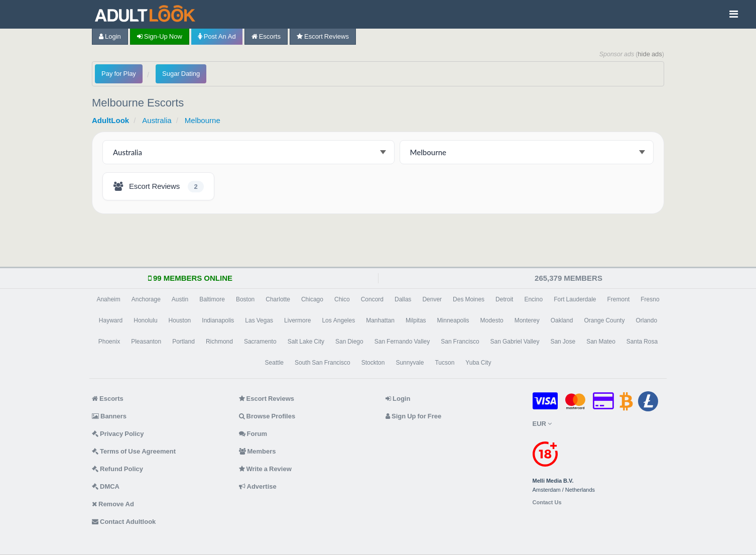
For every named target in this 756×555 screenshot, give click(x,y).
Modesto (492, 320)
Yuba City (478, 363)
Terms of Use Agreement (134, 451)
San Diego (349, 342)
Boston (245, 299)
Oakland (562, 320)
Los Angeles (338, 320)
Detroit (504, 299)
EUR (542, 424)
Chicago (312, 299)
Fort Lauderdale (575, 299)
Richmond (219, 342)
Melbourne (203, 120)
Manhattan (380, 320)
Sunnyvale (410, 363)
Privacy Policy (118, 434)
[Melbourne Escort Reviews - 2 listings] (158, 186)
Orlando (646, 320)
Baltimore (212, 299)
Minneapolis (453, 320)
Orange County (604, 320)
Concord (372, 299)
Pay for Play (119, 74)
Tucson (445, 363)
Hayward (111, 320)
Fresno (650, 299)
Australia (157, 120)
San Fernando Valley (402, 342)
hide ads (650, 54)
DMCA (106, 486)
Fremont (619, 299)
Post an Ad (217, 36)
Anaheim (108, 299)
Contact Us (547, 503)
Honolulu (145, 320)
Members (258, 451)
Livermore (297, 320)
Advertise (258, 486)
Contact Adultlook (124, 522)
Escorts (266, 36)
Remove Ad (113, 504)
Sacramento (260, 342)
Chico (342, 299)
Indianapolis (218, 320)
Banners (109, 416)
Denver (432, 299)
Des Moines (469, 299)
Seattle (274, 363)
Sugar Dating (181, 74)
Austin (180, 299)
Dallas (403, 299)
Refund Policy (117, 469)
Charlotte (278, 299)
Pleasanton (146, 342)
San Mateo (601, 342)
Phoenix (109, 342)
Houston (180, 320)
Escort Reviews (323, 36)
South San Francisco (323, 363)
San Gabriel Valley (515, 342)
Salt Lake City (306, 342)
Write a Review (265, 469)
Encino (533, 299)
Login (110, 36)
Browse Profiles (267, 416)
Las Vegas (259, 320)
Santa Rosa (642, 342)
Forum (253, 434)
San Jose (563, 342)
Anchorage (146, 299)
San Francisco (460, 342)
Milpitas (416, 320)
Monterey (527, 320)
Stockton (373, 363)
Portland (183, 342)
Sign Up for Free (413, 416)
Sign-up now (160, 36)
